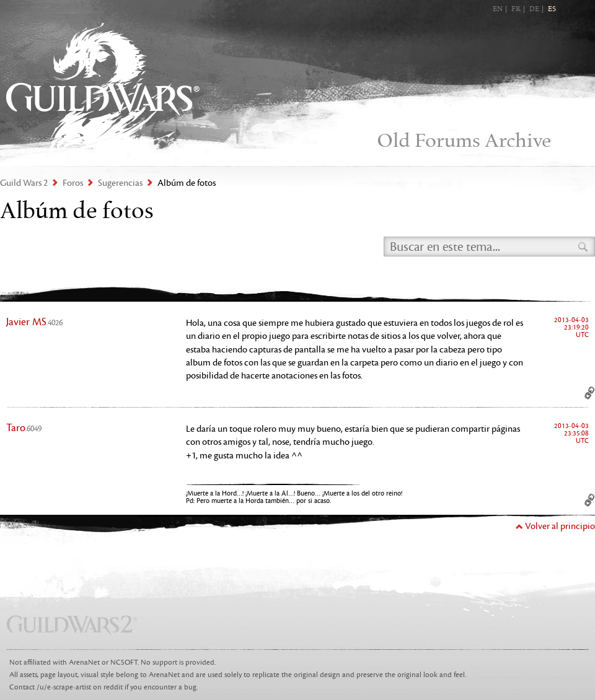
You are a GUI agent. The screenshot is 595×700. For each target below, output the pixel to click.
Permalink (590, 393)
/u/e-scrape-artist (64, 687)
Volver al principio (560, 526)
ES (552, 9)
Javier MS (34, 322)
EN (498, 9)
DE (534, 9)
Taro (24, 428)
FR (516, 9)
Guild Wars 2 (103, 87)
